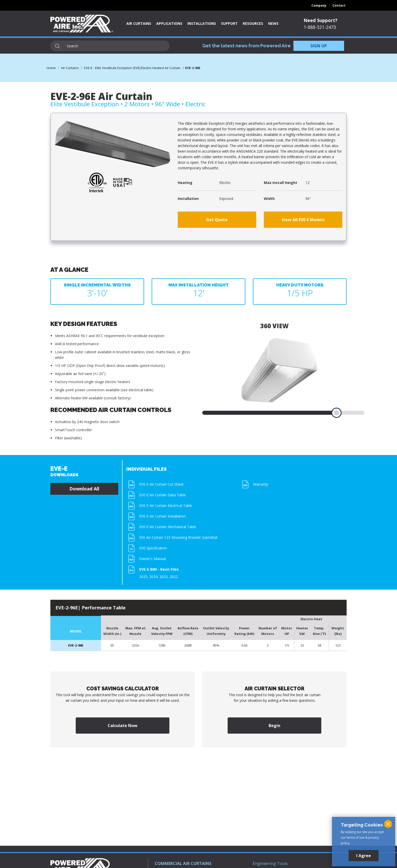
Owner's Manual (153, 559)
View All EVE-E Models (303, 220)
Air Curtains (139, 23)
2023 (164, 577)
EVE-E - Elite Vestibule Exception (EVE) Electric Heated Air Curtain (132, 68)
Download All (84, 489)
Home (51, 68)
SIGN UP (319, 46)
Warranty (261, 484)
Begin (274, 726)
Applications (169, 23)
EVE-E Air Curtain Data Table (163, 495)
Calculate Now (123, 726)
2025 (143, 577)
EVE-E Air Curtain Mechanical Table (168, 527)
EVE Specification (153, 548)
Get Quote (217, 220)
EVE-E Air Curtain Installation (162, 516)
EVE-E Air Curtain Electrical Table (166, 505)
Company (319, 5)
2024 (153, 577)
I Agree (364, 856)
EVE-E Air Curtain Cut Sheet (161, 484)
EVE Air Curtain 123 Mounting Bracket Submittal (178, 537)
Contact (339, 5)
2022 (174, 577)
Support (229, 23)
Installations (202, 23)
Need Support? (321, 20)
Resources (253, 23)
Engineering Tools (270, 863)
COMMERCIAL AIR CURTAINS (183, 863)
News (273, 23)
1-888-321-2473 (320, 27)
